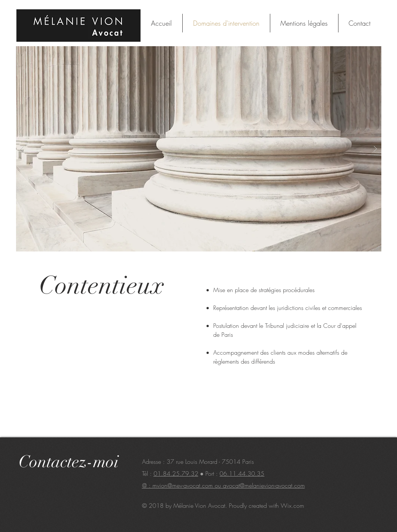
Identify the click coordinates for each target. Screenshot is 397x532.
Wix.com (292, 506)
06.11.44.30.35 (242, 474)
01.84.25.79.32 (176, 474)
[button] (199, 149)
